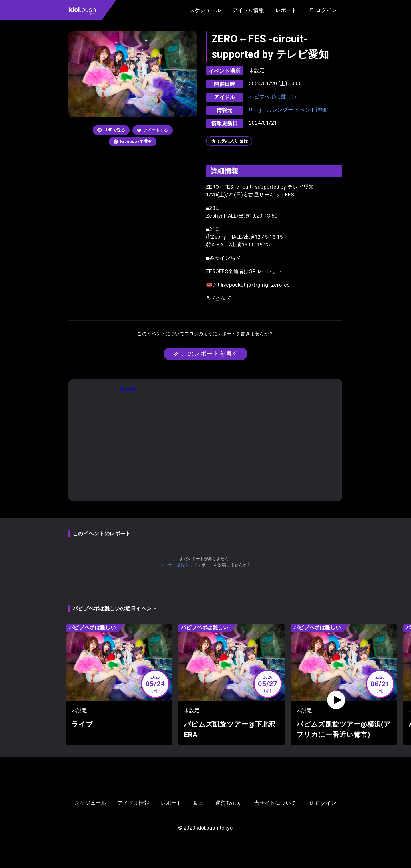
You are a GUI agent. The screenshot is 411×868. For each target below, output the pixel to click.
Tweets (128, 389)
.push (82, 11)
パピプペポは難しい (273, 97)
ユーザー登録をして (179, 565)
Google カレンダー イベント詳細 (288, 110)
